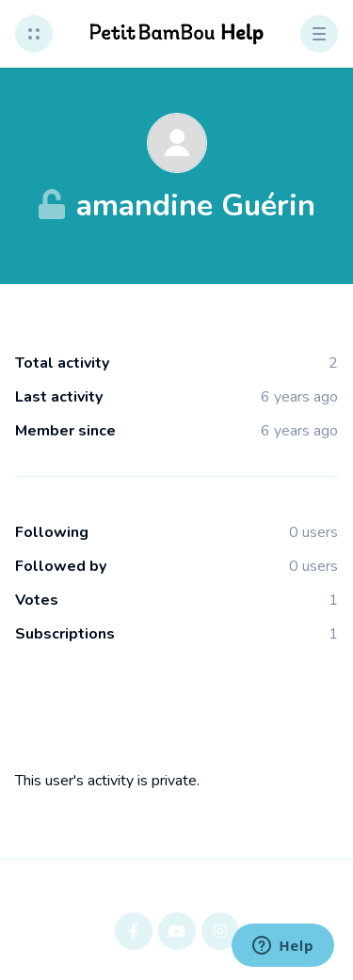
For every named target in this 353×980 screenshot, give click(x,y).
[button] (34, 34)
